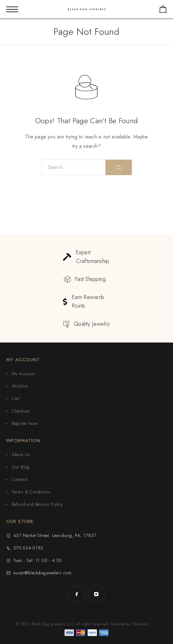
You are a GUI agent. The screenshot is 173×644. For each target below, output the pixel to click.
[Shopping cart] (163, 10)
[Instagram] (96, 594)
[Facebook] (77, 594)
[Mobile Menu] (12, 9)
